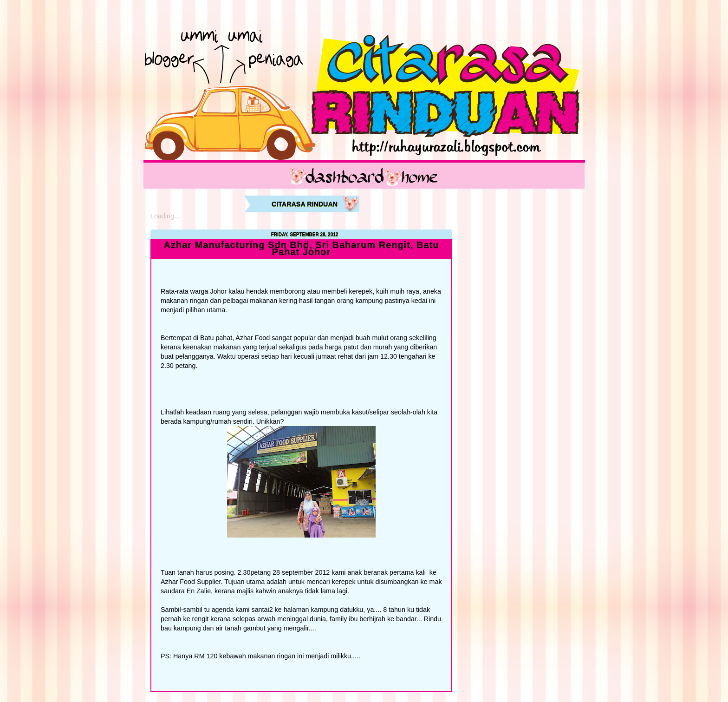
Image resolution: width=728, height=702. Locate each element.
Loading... (165, 216)
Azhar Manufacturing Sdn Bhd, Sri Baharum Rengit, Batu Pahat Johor (301, 249)
